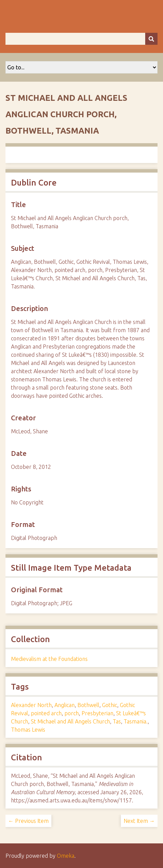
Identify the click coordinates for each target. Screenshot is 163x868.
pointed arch (46, 713)
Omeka (66, 856)
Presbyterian (97, 713)
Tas (117, 721)
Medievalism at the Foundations (49, 659)
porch (72, 713)
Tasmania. (136, 721)
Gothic (110, 705)
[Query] (81, 39)
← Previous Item (28, 821)
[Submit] (151, 39)
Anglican (65, 705)
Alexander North (31, 705)
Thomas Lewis (28, 730)
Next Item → (139, 821)
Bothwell (88, 705)
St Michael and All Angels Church (70, 721)
